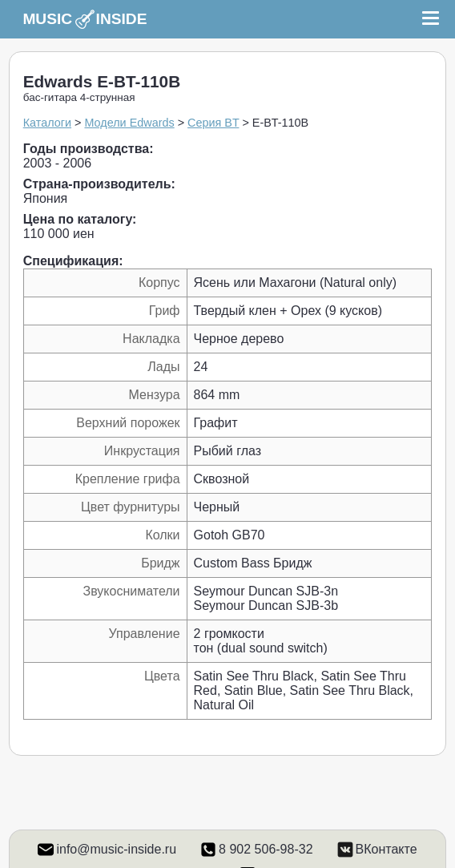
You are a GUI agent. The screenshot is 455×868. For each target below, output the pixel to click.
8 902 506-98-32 (266, 849)
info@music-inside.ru (116, 849)
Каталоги (47, 123)
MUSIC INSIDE (85, 19)
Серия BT (213, 123)
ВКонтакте (387, 849)
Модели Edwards (129, 123)
